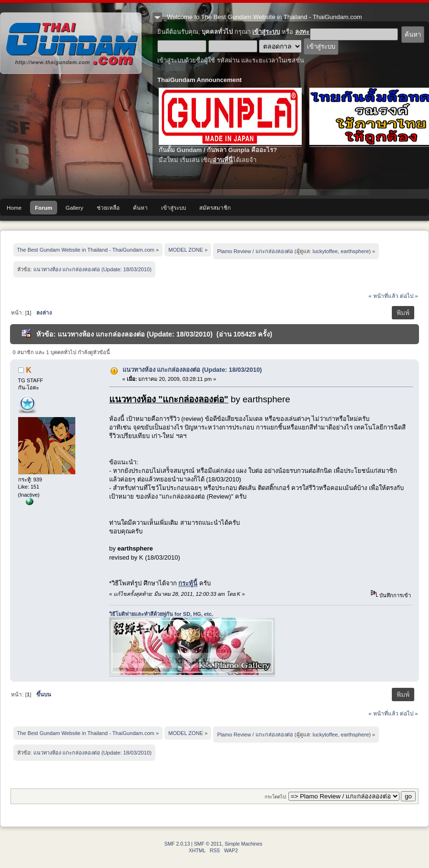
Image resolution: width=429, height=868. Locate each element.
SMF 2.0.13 (177, 844)
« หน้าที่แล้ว (383, 296)
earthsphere (355, 251)
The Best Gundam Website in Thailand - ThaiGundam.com (71, 43)
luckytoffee (325, 251)
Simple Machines (243, 844)
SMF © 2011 (208, 844)
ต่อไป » (409, 296)
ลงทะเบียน (309, 32)
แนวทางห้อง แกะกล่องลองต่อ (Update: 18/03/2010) (192, 370)
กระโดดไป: (276, 797)
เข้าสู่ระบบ (266, 32)
